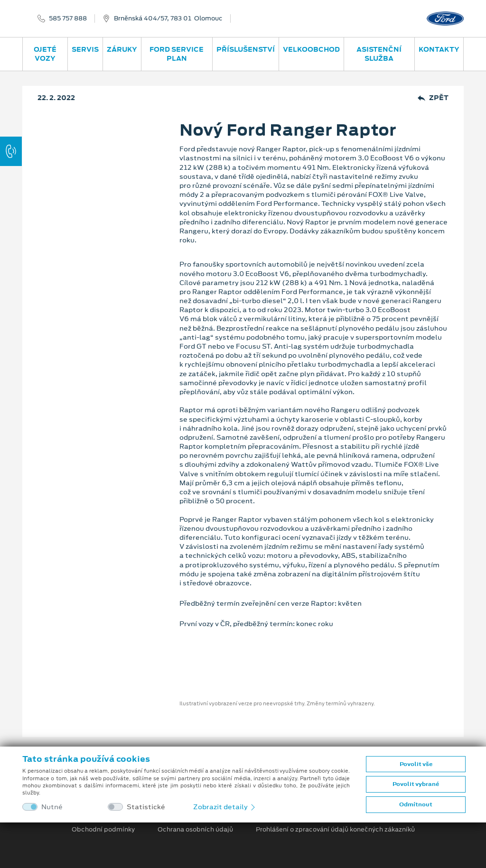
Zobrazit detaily (225, 807)
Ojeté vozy (45, 54)
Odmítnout (416, 804)
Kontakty (439, 49)
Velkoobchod (311, 49)
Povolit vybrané (416, 784)
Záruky (122, 49)
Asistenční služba (379, 54)
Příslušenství (246, 49)
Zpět (433, 98)
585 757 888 (68, 18)
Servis (85, 49)
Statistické (146, 807)
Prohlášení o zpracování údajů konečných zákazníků (335, 830)
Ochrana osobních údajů (195, 830)
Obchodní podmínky (103, 830)
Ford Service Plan (177, 54)
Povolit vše (416, 764)
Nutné (52, 807)
